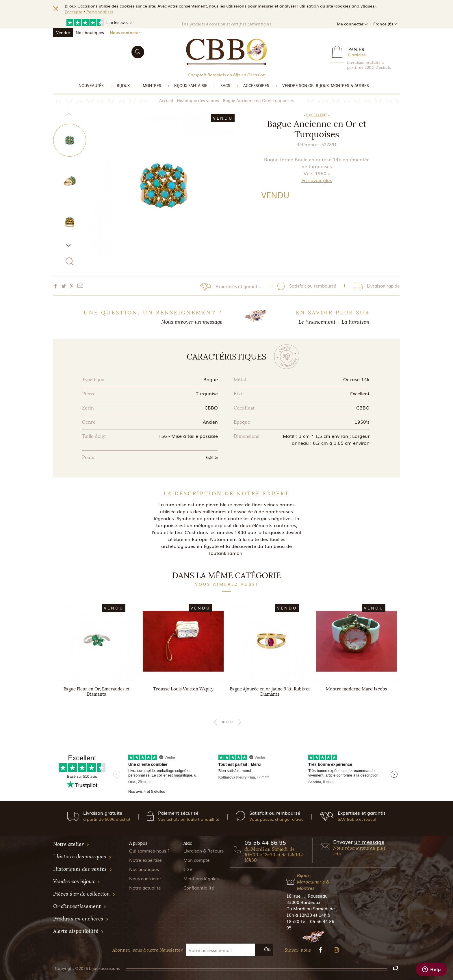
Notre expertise (145, 860)
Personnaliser (100, 12)
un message (209, 322)
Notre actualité (145, 888)
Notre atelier (71, 844)
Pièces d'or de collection (84, 894)
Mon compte (197, 860)
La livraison (355, 322)
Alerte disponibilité (78, 931)
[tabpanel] (96, 654)
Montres (152, 85)
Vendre (63, 32)
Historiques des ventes (83, 869)
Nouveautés (91, 85)
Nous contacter (125, 32)
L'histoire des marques (82, 857)
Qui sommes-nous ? (149, 851)
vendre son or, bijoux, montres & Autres (326, 85)
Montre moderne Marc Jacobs (357, 689)
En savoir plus (317, 180)
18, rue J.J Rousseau (307, 896)
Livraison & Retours (204, 851)
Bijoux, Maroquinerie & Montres (313, 881)
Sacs (225, 85)
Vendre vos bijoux (77, 881)
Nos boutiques (90, 32)
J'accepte (74, 12)
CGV (188, 869)
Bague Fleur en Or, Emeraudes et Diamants (97, 692)
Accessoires (256, 85)
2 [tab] (227, 722)
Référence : (308, 144)
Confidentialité (199, 888)
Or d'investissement (80, 906)
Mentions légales (201, 878)
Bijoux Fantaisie (191, 85)
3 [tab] (231, 722)
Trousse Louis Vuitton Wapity (183, 689)
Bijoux (123, 85)
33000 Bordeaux (303, 902)
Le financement (317, 322)
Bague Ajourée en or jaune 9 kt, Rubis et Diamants (270, 692)
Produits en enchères (81, 919)
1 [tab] (223, 722)
